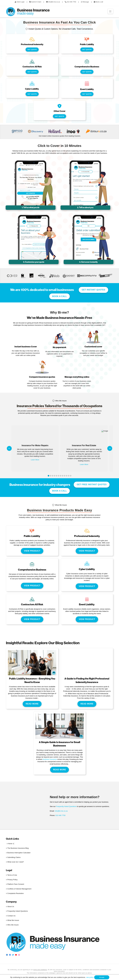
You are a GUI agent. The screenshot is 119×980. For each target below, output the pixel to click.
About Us (10, 907)
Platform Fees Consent (15, 884)
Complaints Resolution (15, 893)
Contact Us (11, 916)
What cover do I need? (15, 862)
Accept (102, 977)
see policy (90, 977)
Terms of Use (11, 875)
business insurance (50, 759)
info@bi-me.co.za (61, 811)
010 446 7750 (60, 815)
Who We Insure (12, 925)
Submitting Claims (13, 857)
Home (10, 844)
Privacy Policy (12, 880)
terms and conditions (40, 970)
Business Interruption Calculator (18, 853)
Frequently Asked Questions (66, 806)
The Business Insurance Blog (17, 848)
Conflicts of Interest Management (19, 889)
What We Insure (12, 920)
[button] (110, 11)
